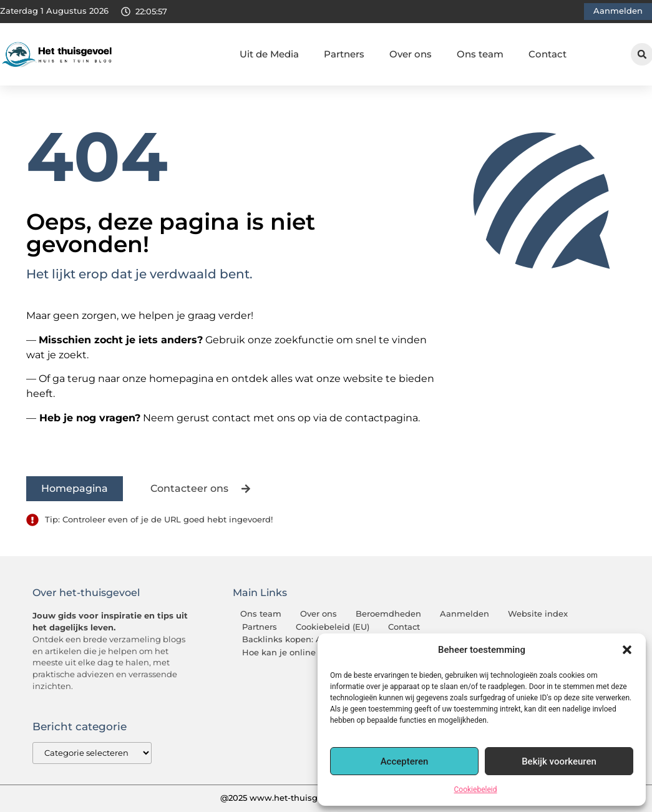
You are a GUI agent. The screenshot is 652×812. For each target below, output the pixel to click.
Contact (547, 54)
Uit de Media (269, 54)
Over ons (411, 54)
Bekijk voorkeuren (559, 761)
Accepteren (405, 761)
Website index (538, 614)
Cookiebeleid (476, 790)
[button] (627, 650)
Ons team (480, 54)
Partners (344, 54)
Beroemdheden (388, 614)
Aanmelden (465, 614)
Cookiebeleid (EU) (333, 627)
